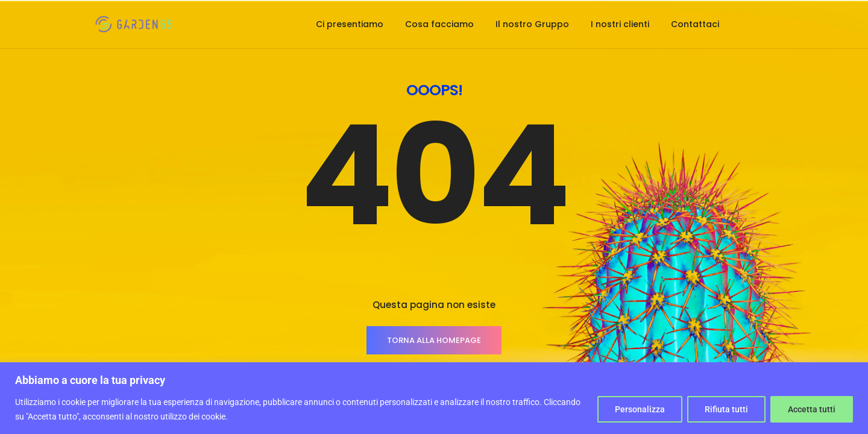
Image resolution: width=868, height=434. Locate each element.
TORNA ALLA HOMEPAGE (434, 340)
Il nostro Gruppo (532, 24)
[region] (434, 398)
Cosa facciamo (439, 24)
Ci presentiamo (350, 24)
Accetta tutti (812, 409)
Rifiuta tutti (726, 409)
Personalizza (640, 409)
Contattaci (695, 24)
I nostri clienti (620, 24)
